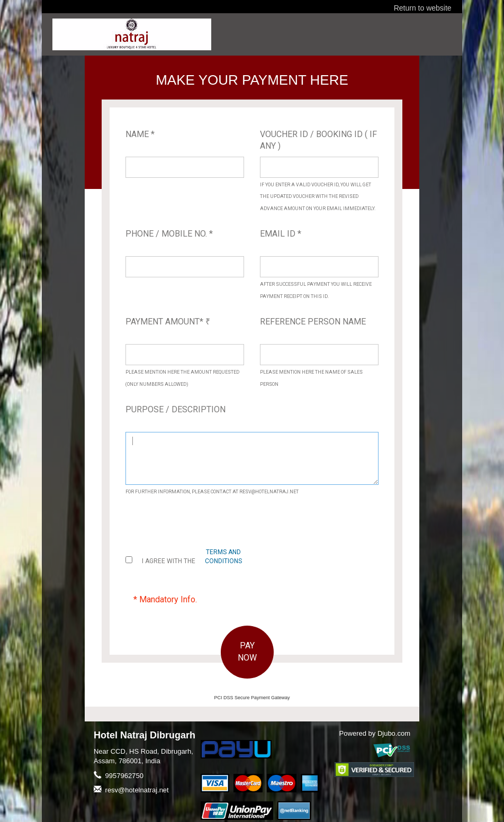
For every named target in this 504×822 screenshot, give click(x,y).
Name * (140, 134)
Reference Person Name (313, 322)
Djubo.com (394, 733)
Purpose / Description (175, 409)
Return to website (423, 8)
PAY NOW (247, 652)
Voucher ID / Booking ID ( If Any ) (318, 140)
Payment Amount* (168, 322)
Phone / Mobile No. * (169, 234)
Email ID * (281, 234)
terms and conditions (223, 557)
